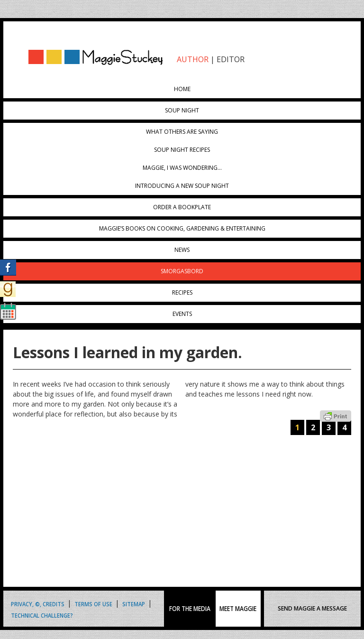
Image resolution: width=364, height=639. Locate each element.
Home (182, 89)
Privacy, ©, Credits (38, 603)
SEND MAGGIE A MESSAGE (312, 608)
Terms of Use (93, 603)
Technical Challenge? (42, 615)
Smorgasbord (182, 271)
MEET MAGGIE (238, 609)
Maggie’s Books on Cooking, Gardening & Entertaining (182, 228)
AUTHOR (193, 59)
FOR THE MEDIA (190, 609)
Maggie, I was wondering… (182, 168)
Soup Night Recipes (182, 150)
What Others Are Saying (182, 132)
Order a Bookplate (182, 207)
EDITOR (231, 59)
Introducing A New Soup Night (182, 186)
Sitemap (134, 603)
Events (182, 314)
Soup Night (182, 110)
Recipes (182, 292)
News (182, 250)
